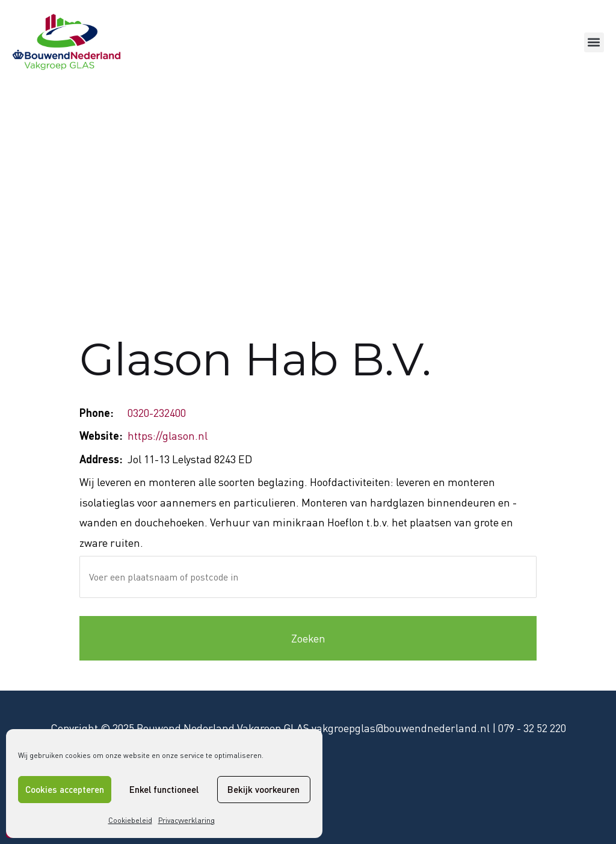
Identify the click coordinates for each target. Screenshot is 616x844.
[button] (594, 42)
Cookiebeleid (130, 820)
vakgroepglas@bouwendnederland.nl (401, 728)
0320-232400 (157, 413)
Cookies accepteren (65, 789)
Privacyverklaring (186, 820)
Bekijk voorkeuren (263, 789)
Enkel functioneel (164, 789)
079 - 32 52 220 (532, 728)
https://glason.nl (168, 436)
